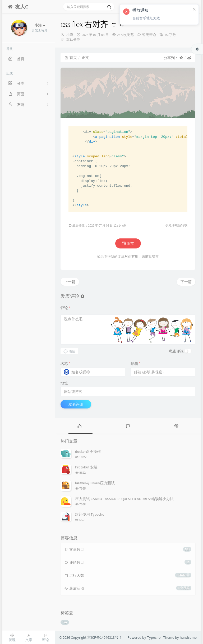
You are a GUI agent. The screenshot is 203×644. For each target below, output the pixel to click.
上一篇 (70, 282)
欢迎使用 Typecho (90, 514)
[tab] (79, 426)
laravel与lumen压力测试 (95, 483)
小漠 (70, 35)
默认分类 (73, 39)
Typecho (154, 637)
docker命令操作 (88, 452)
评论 (65, 308)
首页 (71, 58)
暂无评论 (149, 35)
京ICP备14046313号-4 (104, 637)
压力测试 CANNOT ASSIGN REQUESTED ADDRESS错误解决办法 (124, 499)
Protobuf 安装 (86, 467)
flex (65, 622)
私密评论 (176, 351)
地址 (64, 383)
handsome (188, 637)
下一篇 (186, 282)
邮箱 (135, 364)
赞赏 (128, 243)
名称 (65, 364)
